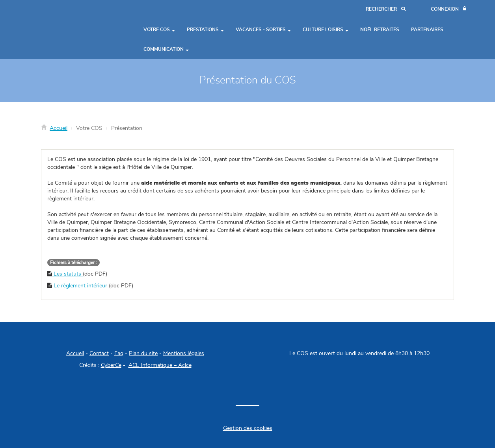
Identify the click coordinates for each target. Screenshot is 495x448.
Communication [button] (166, 49)
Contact (99, 354)
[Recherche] (386, 9)
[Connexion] (448, 9)
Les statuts (67, 274)
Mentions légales (184, 354)
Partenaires (427, 30)
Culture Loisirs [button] (326, 30)
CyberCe (111, 365)
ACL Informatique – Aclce (160, 365)
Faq (119, 354)
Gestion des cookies (248, 428)
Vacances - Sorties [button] (263, 30)
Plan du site (143, 354)
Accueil (59, 128)
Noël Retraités (380, 30)
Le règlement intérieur (80, 286)
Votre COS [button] (159, 30)
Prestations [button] (205, 30)
